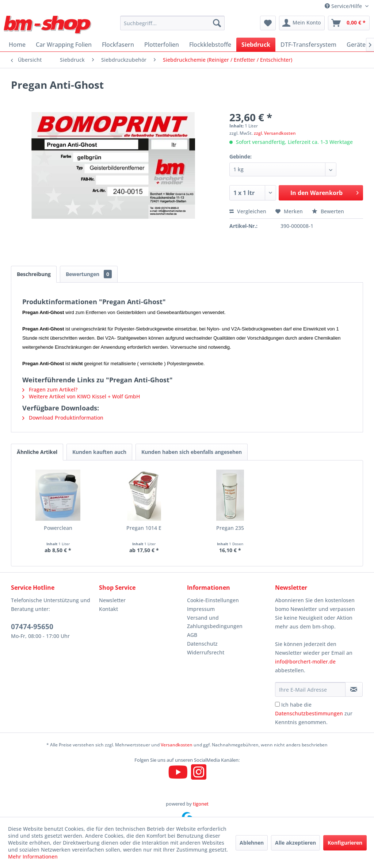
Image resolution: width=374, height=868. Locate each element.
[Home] (17, 45)
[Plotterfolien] (162, 45)
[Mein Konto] (302, 23)
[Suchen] (217, 23)
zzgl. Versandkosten (275, 133)
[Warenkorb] (349, 23)
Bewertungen (89, 274)
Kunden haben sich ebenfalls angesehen (192, 452)
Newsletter (112, 600)
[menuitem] (173, 23)
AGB (192, 635)
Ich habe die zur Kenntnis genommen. (314, 713)
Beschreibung (34, 274)
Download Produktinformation (63, 418)
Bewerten (328, 211)
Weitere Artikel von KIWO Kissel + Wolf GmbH (81, 396)
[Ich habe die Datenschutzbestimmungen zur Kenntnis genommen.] (277, 704)
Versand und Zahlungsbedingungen (215, 622)
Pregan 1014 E (144, 528)
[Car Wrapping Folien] (64, 45)
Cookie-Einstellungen (213, 600)
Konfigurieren (345, 843)
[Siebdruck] (256, 45)
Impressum (201, 609)
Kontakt (108, 609)
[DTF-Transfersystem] (308, 45)
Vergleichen (248, 211)
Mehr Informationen (33, 856)
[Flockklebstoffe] (210, 45)
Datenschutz (202, 644)
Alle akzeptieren (295, 843)
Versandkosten (177, 745)
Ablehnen (252, 843)
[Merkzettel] (268, 23)
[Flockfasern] (118, 45)
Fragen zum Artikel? (50, 389)
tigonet (201, 804)
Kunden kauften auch (99, 452)
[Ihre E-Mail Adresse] (310, 689)
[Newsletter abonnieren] (354, 689)
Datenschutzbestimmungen (309, 713)
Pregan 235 (230, 528)
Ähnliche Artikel (37, 452)
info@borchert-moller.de (305, 661)
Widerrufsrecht (206, 652)
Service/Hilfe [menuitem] (344, 6)
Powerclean (58, 528)
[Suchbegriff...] (173, 23)
